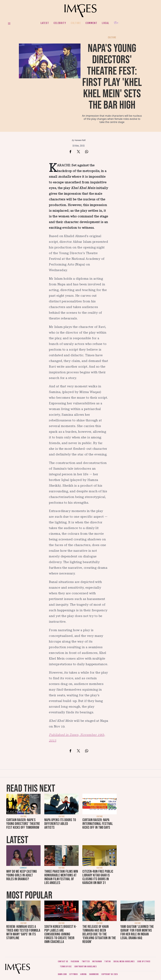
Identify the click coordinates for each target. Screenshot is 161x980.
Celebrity (60, 23)
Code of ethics (144, 961)
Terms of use (66, 967)
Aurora (83, 974)
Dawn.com (62, 974)
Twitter (86, 961)
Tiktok (107, 961)
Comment (91, 23)
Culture (76, 23)
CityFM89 (74, 974)
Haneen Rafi (80, 140)
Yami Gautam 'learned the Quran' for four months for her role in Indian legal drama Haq (137, 932)
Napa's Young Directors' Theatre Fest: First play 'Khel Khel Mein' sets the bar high (112, 77)
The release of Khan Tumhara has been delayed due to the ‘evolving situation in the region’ (99, 934)
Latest (45, 23)
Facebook (75, 961)
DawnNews (94, 974)
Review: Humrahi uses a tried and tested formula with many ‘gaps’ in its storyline (23, 932)
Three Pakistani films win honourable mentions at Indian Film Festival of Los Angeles (61, 877)
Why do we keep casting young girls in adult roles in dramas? (22, 875)
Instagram (97, 961)
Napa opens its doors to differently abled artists (60, 824)
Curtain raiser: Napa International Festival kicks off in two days (98, 824)
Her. (117, 23)
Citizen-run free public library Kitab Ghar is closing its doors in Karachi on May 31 (98, 877)
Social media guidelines (124, 961)
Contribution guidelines (86, 967)
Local (105, 23)
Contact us (63, 961)
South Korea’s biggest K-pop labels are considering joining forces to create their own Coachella (60, 934)
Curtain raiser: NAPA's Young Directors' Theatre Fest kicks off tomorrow (23, 824)
